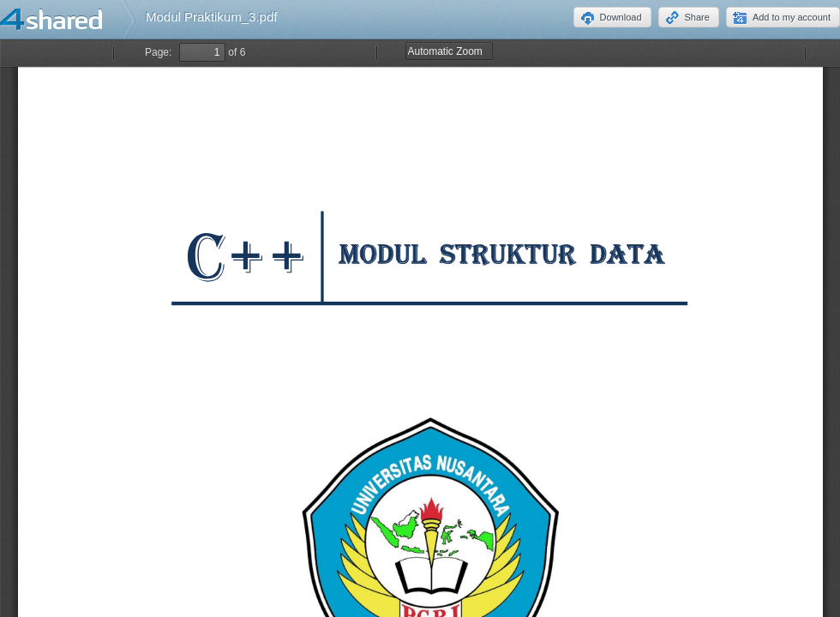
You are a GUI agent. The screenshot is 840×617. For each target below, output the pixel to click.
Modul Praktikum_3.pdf (211, 17)
